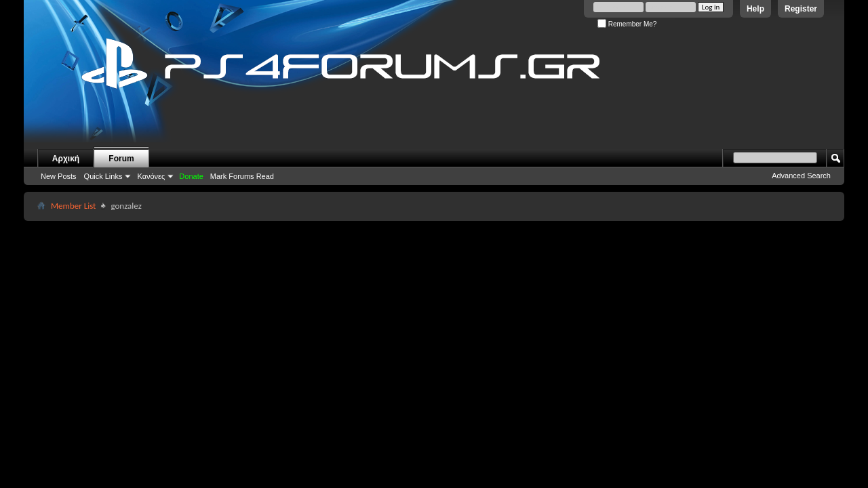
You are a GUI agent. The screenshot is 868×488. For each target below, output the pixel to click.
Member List (73, 206)
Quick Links (103, 176)
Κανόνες (151, 176)
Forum (121, 159)
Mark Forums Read (242, 176)
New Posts (59, 176)
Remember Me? (627, 24)
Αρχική (66, 159)
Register (801, 9)
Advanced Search (801, 176)
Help (755, 9)
